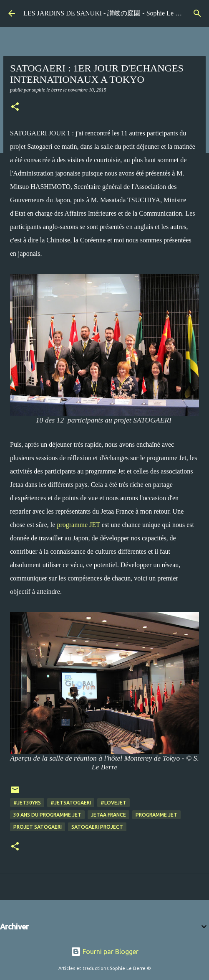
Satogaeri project (97, 827)
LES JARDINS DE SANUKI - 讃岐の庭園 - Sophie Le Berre (107, 13)
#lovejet (113, 803)
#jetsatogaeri (71, 803)
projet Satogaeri (38, 827)
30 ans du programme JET (47, 815)
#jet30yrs (27, 803)
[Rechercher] (197, 13)
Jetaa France (108, 815)
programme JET (78, 525)
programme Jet (156, 815)
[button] (15, 107)
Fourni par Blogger (105, 952)
